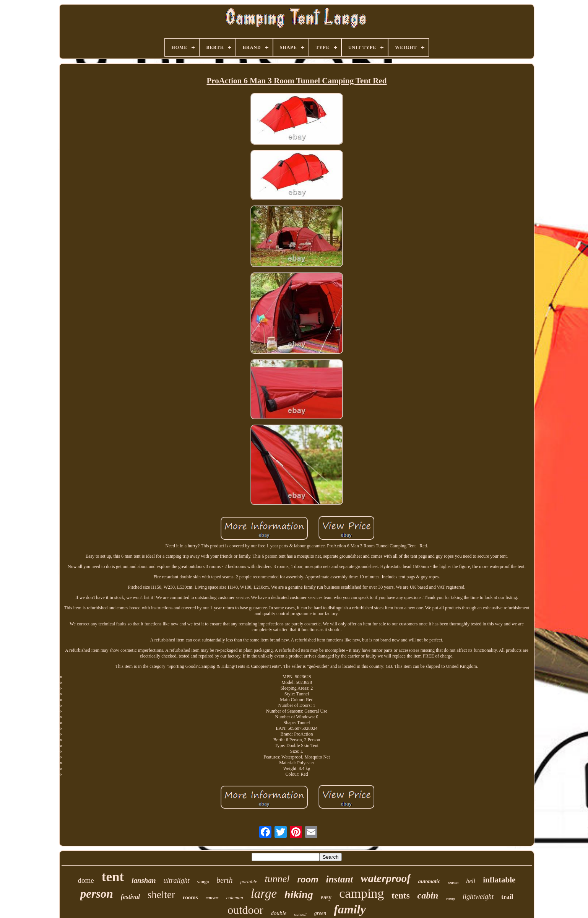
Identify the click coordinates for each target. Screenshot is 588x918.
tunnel (277, 879)
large (264, 894)
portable (249, 881)
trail (507, 897)
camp (450, 898)
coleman (235, 898)
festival (130, 897)
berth (224, 880)
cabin (428, 895)
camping (361, 893)
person (97, 894)
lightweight (478, 897)
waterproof (386, 878)
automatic (429, 881)
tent (113, 877)
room (308, 880)
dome (86, 880)
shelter (161, 895)
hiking (299, 894)
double (279, 913)
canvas (212, 898)
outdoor (245, 910)
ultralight (177, 881)
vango (203, 882)
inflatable (499, 880)
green (320, 913)
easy (326, 897)
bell (471, 881)
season (453, 883)
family (350, 909)
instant (339, 879)
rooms (190, 897)
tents (400, 896)
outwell (300, 914)
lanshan (144, 880)
